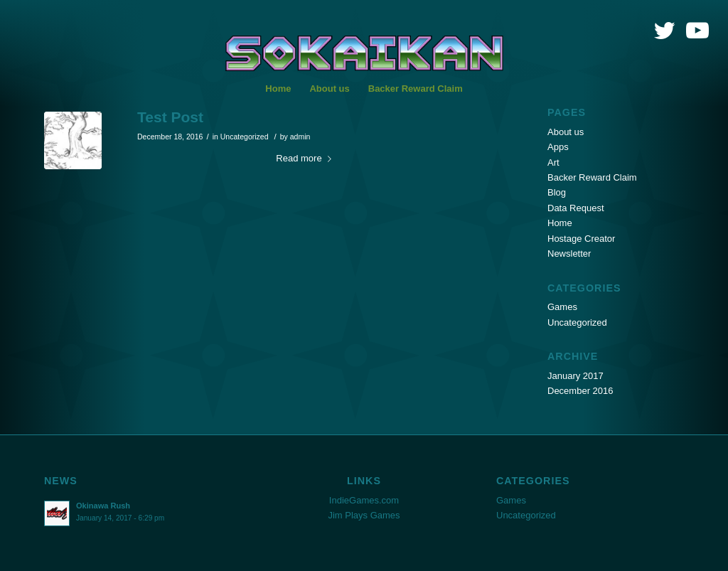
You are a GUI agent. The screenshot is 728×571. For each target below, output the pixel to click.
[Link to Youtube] (697, 31)
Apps (558, 147)
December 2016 (580, 391)
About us (566, 132)
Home (560, 223)
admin (300, 137)
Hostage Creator (581, 239)
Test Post (170, 117)
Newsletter (569, 254)
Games (562, 307)
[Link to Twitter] (664, 31)
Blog (557, 192)
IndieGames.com (364, 500)
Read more (306, 158)
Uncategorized (245, 137)
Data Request (576, 208)
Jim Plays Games (364, 515)
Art (553, 162)
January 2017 (576, 376)
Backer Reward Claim (592, 177)
